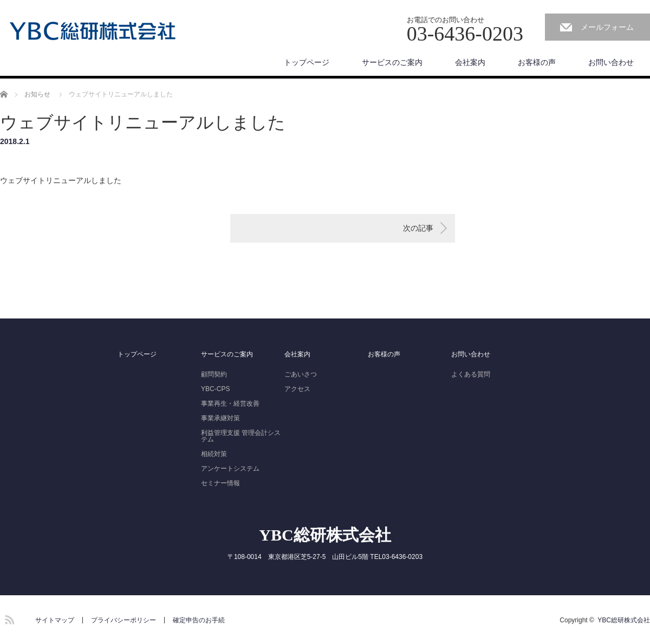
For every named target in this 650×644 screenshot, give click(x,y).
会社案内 (470, 62)
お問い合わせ (611, 62)
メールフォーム (607, 27)
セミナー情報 (220, 483)
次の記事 (418, 228)
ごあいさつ (301, 374)
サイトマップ (55, 620)
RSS (8, 618)
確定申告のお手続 (199, 620)
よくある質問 (471, 374)
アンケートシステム (230, 469)
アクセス (297, 389)
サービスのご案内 (392, 62)
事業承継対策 (220, 418)
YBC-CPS (215, 389)
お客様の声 (537, 62)
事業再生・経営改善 (230, 404)
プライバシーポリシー (123, 620)
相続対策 (214, 454)
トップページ (307, 62)
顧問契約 (214, 374)
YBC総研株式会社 (325, 535)
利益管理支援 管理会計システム (241, 436)
